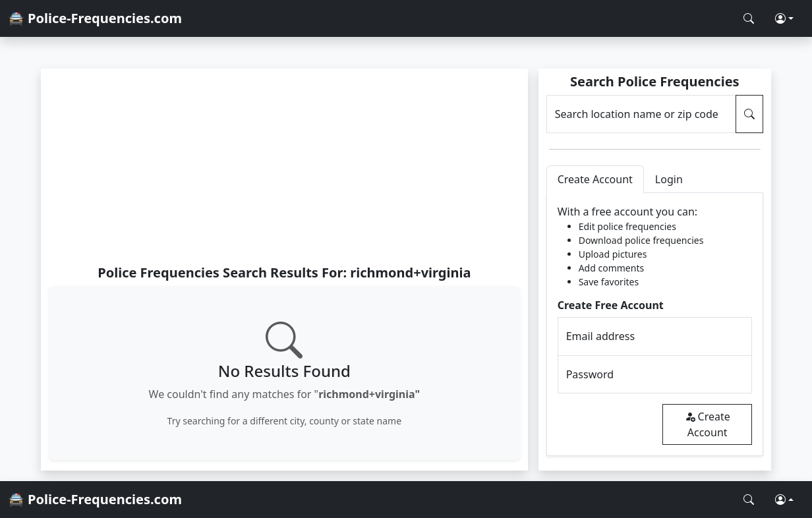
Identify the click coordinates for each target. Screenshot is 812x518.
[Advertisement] (284, 166)
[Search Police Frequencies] (749, 18)
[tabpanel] (655, 325)
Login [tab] (669, 179)
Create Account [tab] (595, 179)
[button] (784, 18)
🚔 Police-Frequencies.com (95, 18)
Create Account (708, 424)
